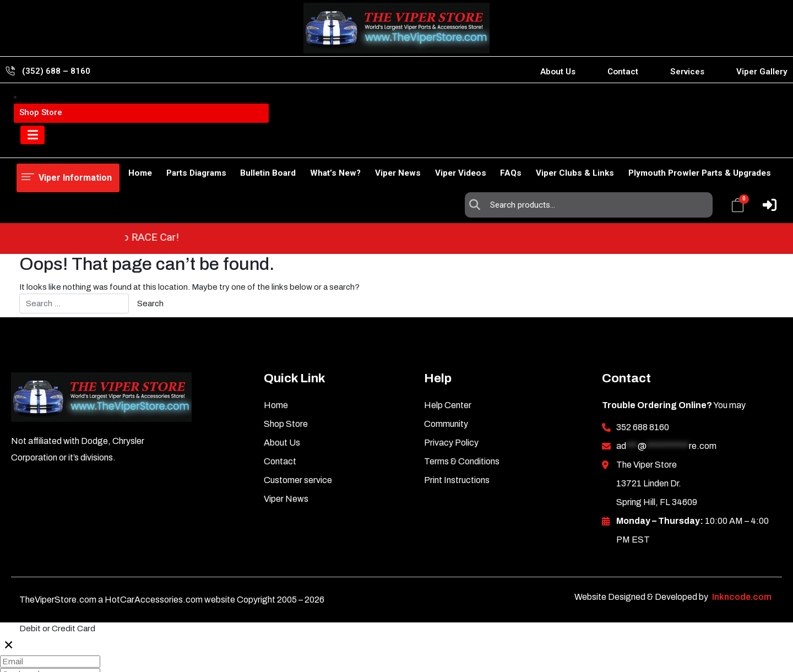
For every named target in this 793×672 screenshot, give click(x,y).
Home (28, 146)
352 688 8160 (643, 365)
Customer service (298, 418)
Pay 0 (15, 664)
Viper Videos (443, 146)
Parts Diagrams (156, 146)
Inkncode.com (742, 535)
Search (477, 105)
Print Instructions (457, 418)
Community (446, 362)
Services (687, 72)
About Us (558, 72)
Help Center (448, 343)
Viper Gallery (762, 72)
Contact (623, 72)
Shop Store (83, 146)
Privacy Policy (451, 380)
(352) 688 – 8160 (56, 71)
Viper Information (72, 105)
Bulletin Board (233, 146)
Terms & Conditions (462, 399)
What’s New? (306, 146)
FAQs (499, 146)
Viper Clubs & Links (569, 146)
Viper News (375, 146)
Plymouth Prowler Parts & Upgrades (700, 146)
